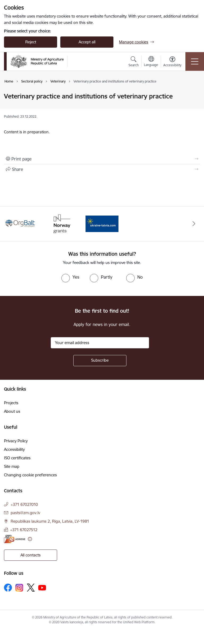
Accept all (87, 42)
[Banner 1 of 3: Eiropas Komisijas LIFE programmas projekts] (20, 223)
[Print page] (102, 159)
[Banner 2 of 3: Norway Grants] (61, 223)
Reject (31, 42)
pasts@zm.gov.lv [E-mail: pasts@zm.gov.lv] (25, 513)
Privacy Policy (16, 441)
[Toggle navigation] (195, 61)
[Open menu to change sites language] (151, 62)
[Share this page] (102, 169)
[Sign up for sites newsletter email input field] (100, 343)
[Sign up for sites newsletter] (100, 361)
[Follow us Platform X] (31, 588)
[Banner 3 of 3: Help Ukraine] (102, 223)
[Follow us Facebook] (8, 588)
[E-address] (15, 539)
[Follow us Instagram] (19, 588)
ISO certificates (17, 458)
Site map (12, 466)
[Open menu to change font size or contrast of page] (172, 62)
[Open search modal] (134, 62)
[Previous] (10, 224)
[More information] (30, 539)
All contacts (31, 555)
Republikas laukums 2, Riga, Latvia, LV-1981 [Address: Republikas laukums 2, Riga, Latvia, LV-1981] (50, 521)
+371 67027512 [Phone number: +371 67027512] (24, 530)
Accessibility (14, 449)
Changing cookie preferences (30, 475)
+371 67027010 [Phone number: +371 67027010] (24, 504)
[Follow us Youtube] (42, 587)
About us (12, 411)
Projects (11, 403)
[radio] (70, 277)
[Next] (194, 224)
